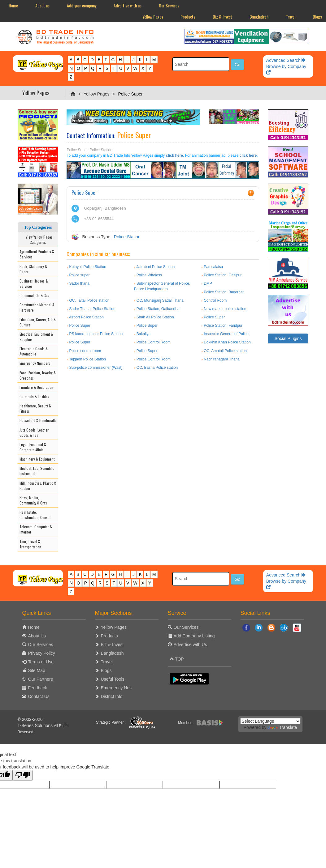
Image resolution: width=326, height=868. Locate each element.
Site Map (37, 670)
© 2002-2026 (30, 719)
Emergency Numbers (35, 363)
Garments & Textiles (34, 396)
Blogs (106, 670)
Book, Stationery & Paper (33, 269)
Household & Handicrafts (38, 420)
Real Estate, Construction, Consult (35, 515)
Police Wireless (149, 275)
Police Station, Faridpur (223, 325)
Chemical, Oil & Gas (34, 295)
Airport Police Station (86, 317)
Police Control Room (154, 342)
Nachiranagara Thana (222, 359)
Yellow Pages (153, 17)
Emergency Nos (116, 688)
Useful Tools (113, 679)
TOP (177, 659)
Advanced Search (286, 60)
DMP (208, 283)
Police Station (127, 237)
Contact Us (39, 696)
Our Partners (41, 679)
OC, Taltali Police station (89, 300)
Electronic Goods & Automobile (34, 351)
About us (42, 5)
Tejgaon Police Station (87, 359)
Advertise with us (128, 5)
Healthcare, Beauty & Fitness (35, 408)
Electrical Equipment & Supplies (36, 337)
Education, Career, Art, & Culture (38, 322)
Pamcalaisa (213, 267)
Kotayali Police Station (88, 267)
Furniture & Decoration (36, 387)
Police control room (85, 351)
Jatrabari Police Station (156, 267)
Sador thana (79, 283)
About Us (37, 636)
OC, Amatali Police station (225, 351)
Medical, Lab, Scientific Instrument (37, 471)
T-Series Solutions (36, 725)
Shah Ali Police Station (155, 317)
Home (13, 5)
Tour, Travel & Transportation (30, 544)
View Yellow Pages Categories (38, 240)
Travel (291, 17)
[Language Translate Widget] (270, 721)
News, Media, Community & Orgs (33, 500)
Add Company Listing (194, 636)
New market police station (225, 309)
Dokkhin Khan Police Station (227, 342)
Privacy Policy (42, 653)
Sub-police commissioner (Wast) (96, 368)
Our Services (169, 5)
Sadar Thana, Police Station (92, 309)
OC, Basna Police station (157, 368)
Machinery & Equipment (37, 459)
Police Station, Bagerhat (224, 292)
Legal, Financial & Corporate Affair (33, 447)
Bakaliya (143, 334)
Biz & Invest (222, 17)
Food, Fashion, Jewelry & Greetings (38, 375)
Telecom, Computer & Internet (36, 529)
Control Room (215, 300)
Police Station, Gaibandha (158, 309)
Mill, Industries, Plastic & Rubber (38, 486)
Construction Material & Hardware (37, 307)
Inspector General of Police (226, 334)
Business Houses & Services (34, 283)
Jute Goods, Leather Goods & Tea (34, 432)
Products (188, 17)
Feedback (38, 688)
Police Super (214, 317)
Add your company (82, 5)
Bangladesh (259, 17)
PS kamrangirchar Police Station (96, 334)
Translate (282, 727)
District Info (112, 696)
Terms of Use (41, 662)
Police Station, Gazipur (223, 275)
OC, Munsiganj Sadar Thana (160, 300)
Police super (80, 275)
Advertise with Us (190, 645)
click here (174, 155)
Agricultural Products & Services (37, 254)
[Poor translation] (23, 775)
